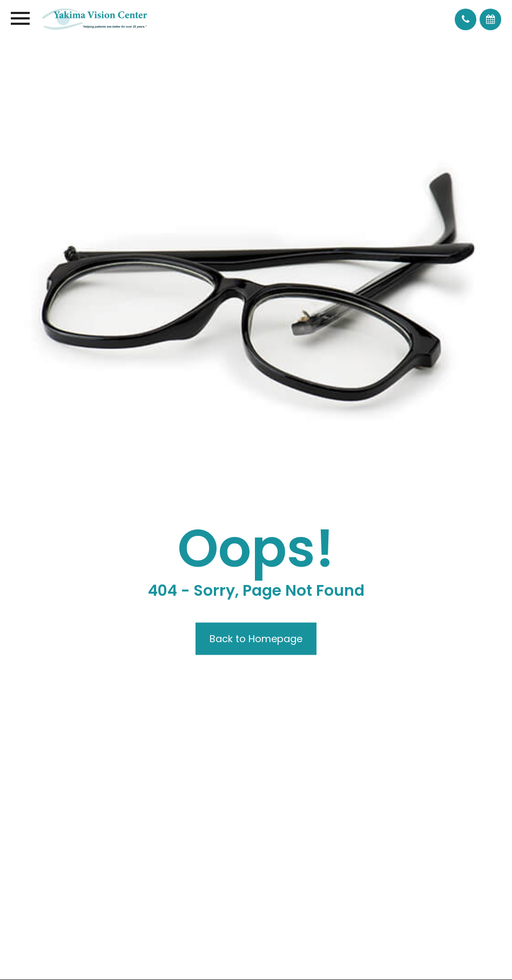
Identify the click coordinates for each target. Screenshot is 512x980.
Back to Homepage (256, 639)
